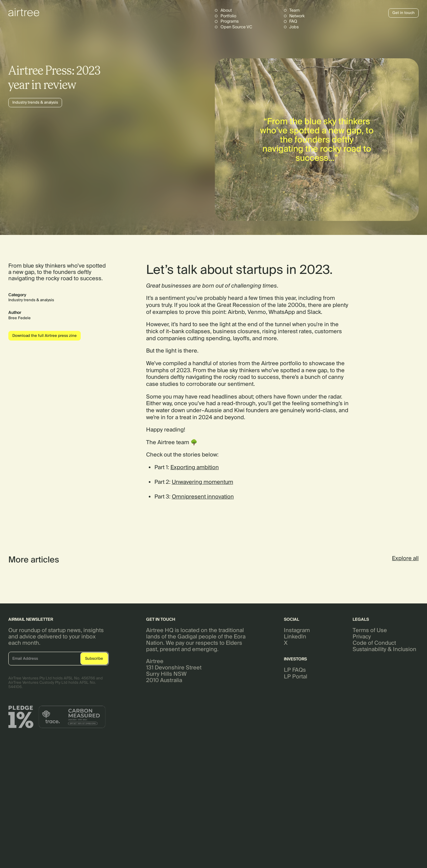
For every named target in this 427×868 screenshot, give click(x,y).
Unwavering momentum (202, 482)
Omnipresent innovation (203, 497)
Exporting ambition (195, 467)
